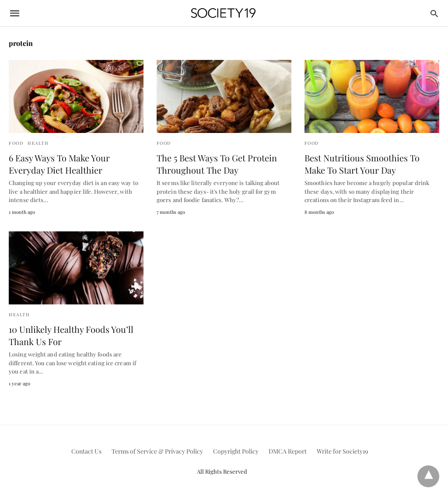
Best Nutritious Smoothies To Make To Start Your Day (362, 164)
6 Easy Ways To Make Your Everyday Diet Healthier (59, 164)
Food (16, 143)
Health (38, 143)
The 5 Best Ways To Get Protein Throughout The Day (217, 164)
